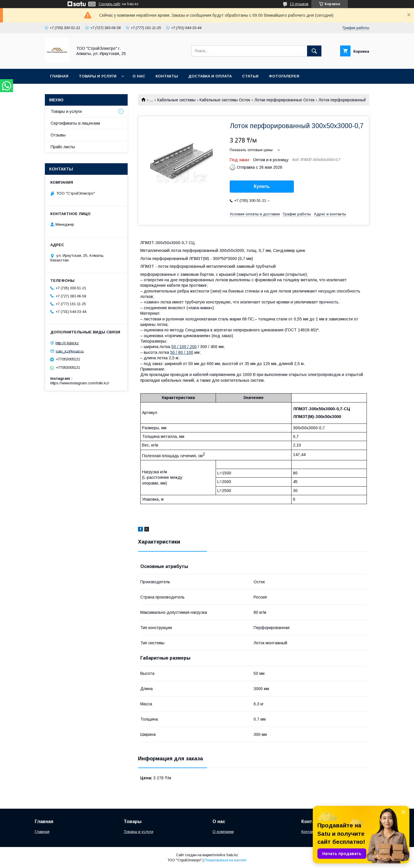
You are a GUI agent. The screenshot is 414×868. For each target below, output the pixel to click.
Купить (262, 186)
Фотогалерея (284, 76)
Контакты (167, 76)
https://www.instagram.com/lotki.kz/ (80, 383)
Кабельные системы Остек (225, 100)
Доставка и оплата (210, 76)
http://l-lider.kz (67, 343)
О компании (223, 832)
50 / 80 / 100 (182, 352)
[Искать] (314, 51)
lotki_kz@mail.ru (70, 351)
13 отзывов (299, 4)
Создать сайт (110, 4)
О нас (139, 76)
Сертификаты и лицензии (75, 123)
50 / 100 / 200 (184, 347)
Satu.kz (232, 855)
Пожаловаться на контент (225, 860)
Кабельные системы (176, 100)
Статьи (250, 76)
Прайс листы (63, 147)
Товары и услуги (98, 76)
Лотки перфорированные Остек (284, 100)
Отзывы (58, 135)
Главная (59, 76)
